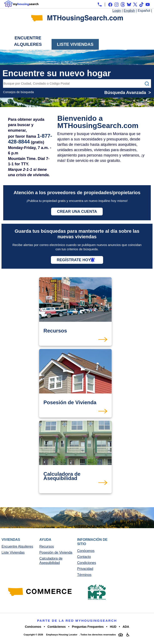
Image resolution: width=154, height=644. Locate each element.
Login (117, 11)
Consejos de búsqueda (18, 92)
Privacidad (85, 569)
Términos (84, 575)
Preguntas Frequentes (88, 627)
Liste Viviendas (75, 44)
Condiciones (87, 563)
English (129, 11)
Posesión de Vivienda (56, 552)
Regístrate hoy (74, 260)
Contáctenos (57, 627)
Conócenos (86, 551)
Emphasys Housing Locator (62, 635)
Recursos (47, 546)
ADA (126, 627)
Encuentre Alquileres (28, 41)
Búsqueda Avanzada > (128, 92)
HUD (113, 627)
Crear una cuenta (77, 212)
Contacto (84, 557)
